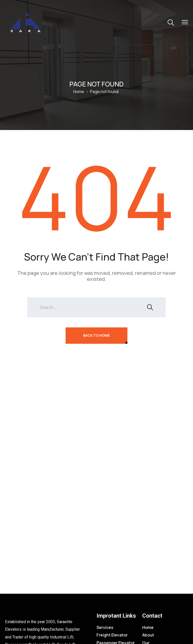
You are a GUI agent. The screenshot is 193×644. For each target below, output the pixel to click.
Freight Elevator (112, 635)
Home (79, 92)
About (148, 635)
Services (105, 627)
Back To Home (96, 335)
